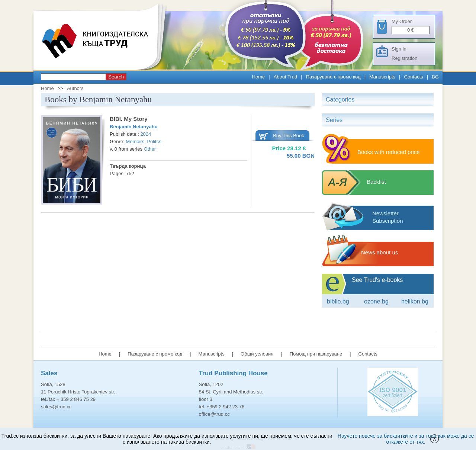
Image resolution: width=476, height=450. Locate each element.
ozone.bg (376, 301)
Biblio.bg (338, 301)
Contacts (414, 77)
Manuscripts (382, 77)
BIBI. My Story (129, 119)
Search (116, 77)
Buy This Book (289, 136)
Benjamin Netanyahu (134, 127)
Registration (404, 58)
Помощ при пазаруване (316, 354)
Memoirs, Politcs (143, 142)
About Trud (286, 77)
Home (259, 77)
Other (150, 149)
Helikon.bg (415, 301)
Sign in (399, 49)
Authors (75, 88)
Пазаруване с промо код (333, 77)
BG (435, 77)
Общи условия (257, 354)
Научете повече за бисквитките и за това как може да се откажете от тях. (406, 439)
